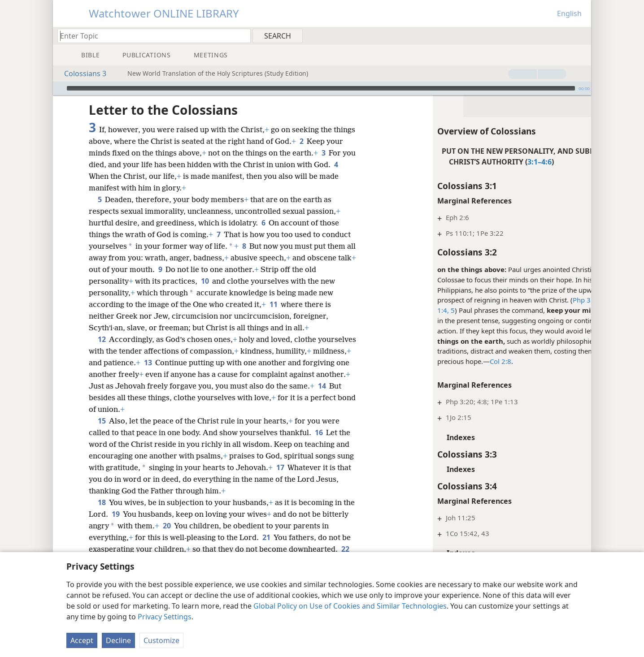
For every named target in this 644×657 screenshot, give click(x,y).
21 (275, 537)
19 (128, 514)
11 (273, 304)
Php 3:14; (544, 300)
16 (319, 432)
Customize (161, 640)
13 (188, 363)
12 (102, 339)
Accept (82, 640)
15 (102, 421)
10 (205, 281)
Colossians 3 (81, 73)
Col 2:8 (457, 361)
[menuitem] (581, 35)
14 (121, 398)
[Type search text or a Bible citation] (150, 36)
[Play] (59, 88)
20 (194, 526)
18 (102, 502)
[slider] (321, 88)
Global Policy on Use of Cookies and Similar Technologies (350, 606)
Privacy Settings (165, 617)
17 (298, 467)
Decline (118, 640)
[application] (322, 88)
